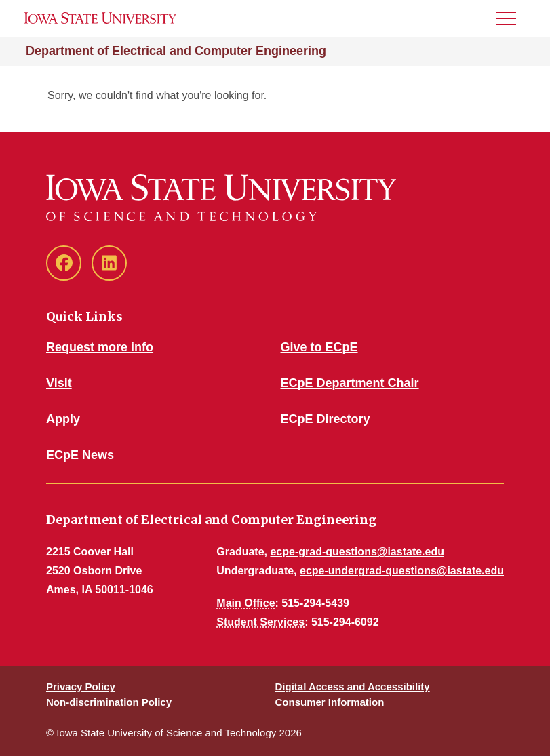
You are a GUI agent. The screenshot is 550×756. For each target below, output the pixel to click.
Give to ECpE (319, 347)
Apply (63, 419)
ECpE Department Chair (350, 383)
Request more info (100, 347)
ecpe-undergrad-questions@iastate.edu (402, 571)
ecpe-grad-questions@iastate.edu (357, 552)
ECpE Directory (326, 419)
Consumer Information (330, 702)
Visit (59, 383)
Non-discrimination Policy (109, 702)
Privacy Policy (81, 687)
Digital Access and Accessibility (353, 687)
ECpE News (80, 455)
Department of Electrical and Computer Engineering (176, 51)
